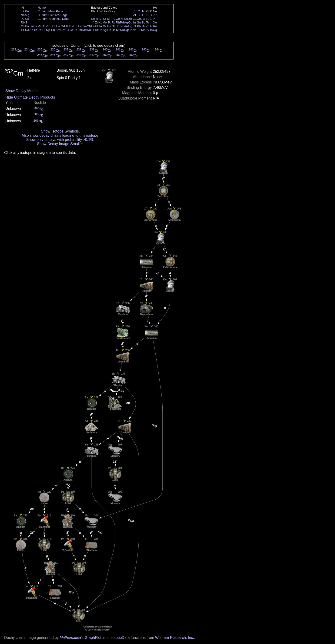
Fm (80, 30)
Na (23, 15)
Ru (114, 22)
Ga (134, 19)
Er (80, 26)
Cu (126, 19)
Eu (58, 26)
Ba (27, 26)
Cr (105, 19)
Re (109, 26)
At (151, 26)
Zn (130, 19)
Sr (27, 22)
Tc (109, 22)
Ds (122, 30)
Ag (126, 22)
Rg (126, 30)
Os (114, 26)
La (31, 26)
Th (35, 30)
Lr (93, 30)
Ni (122, 19)
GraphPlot (93, 638)
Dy (71, 26)
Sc (93, 19)
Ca (27, 19)
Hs (114, 30)
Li (23, 11)
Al (134, 15)
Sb (143, 22)
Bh (109, 30)
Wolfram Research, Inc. (175, 638)
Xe (155, 22)
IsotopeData (120, 638)
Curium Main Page (50, 11)
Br (151, 19)
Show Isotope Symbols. (60, 131)
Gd (63, 26)
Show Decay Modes (22, 91)
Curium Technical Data (53, 19)
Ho (75, 26)
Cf (71, 30)
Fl (139, 30)
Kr (155, 19)
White (104, 11)
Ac (31, 30)
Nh (135, 30)
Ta (100, 26)
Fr (23, 30)
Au (126, 26)
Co (118, 19)
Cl (151, 15)
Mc (143, 30)
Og (155, 30)
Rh (118, 22)
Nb (100, 22)
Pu (53, 30)
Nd (44, 26)
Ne (155, 11)
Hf (96, 26)
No (89, 30)
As (143, 19)
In (135, 22)
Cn (130, 30)
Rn (155, 26)
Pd (122, 22)
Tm (84, 26)
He (155, 8)
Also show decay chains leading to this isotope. (60, 135)
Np (48, 30)
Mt (118, 30)
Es (75, 30)
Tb (67, 26)
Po (147, 26)
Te (147, 22)
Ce (35, 26)
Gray (112, 11)
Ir (118, 26)
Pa (39, 30)
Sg (105, 30)
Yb (89, 26)
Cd (130, 22)
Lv (147, 30)
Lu (93, 26)
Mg (27, 15)
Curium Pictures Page (53, 15)
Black (95, 11)
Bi (143, 26)
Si (139, 15)
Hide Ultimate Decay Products (30, 97)
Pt (122, 26)
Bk (67, 30)
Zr (97, 22)
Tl (135, 26)
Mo (105, 22)
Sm (53, 26)
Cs (23, 26)
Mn (109, 19)
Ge (139, 19)
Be (27, 11)
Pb (139, 26)
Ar (155, 15)
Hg (130, 26)
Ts (151, 30)
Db (100, 30)
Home (42, 8)
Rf (96, 30)
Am (58, 30)
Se (147, 19)
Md (85, 30)
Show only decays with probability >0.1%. (60, 140)
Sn (139, 22)
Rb (23, 22)
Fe (114, 19)
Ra (27, 30)
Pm (48, 26)
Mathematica (70, 638)
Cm (63, 30)
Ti (97, 19)
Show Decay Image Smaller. (60, 144)
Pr (39, 26)
